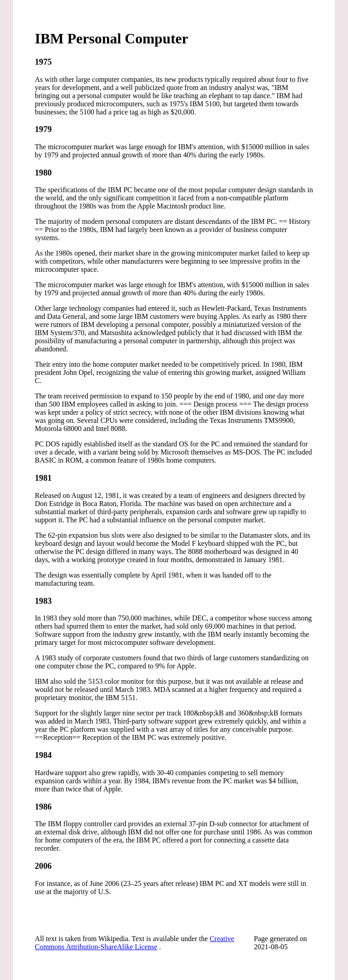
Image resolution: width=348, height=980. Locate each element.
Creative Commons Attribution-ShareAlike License (134, 943)
